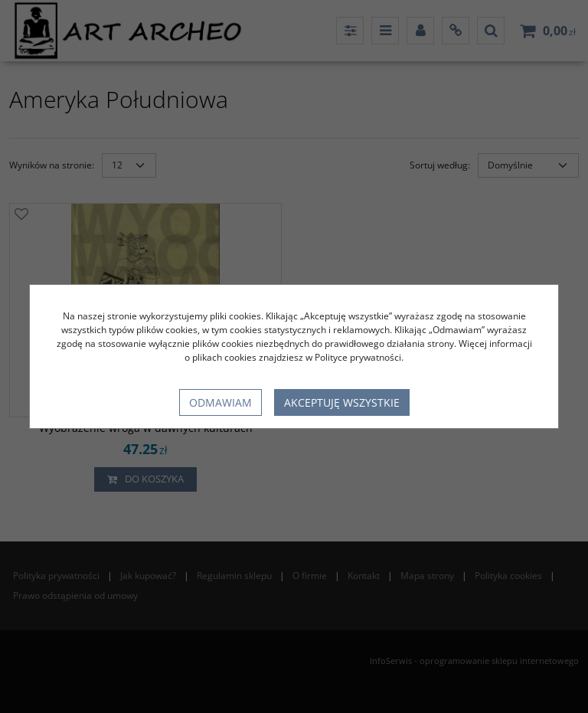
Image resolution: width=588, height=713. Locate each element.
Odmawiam (220, 402)
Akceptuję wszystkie (342, 402)
